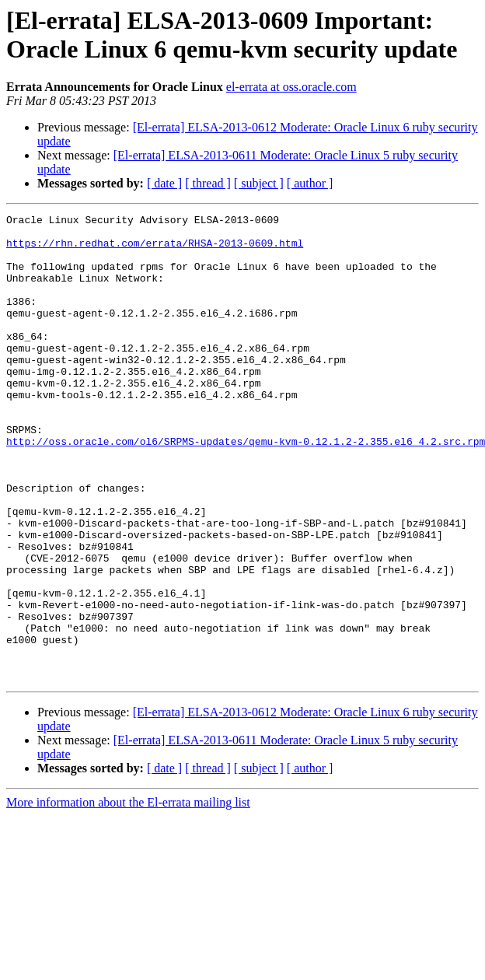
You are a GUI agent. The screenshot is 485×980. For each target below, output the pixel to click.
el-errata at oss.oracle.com (291, 87)
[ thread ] (208, 183)
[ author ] (310, 183)
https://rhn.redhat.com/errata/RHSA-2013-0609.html (155, 250)
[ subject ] (259, 183)
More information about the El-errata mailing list (128, 896)
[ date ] (164, 183)
